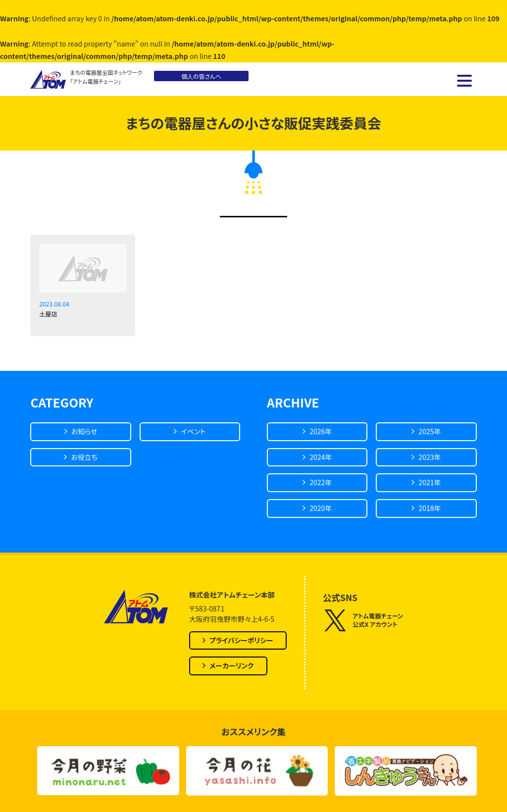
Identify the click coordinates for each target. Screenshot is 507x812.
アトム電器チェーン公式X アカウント (363, 620)
